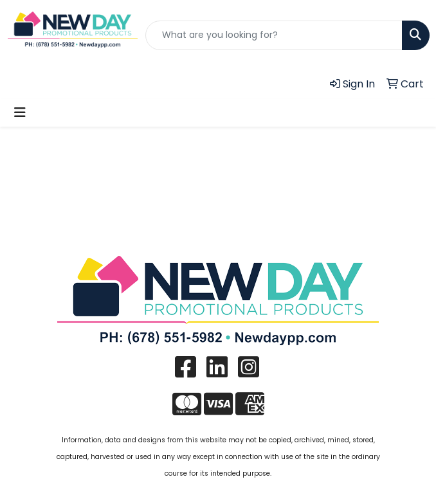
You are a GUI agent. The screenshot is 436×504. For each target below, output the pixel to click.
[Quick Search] (274, 35)
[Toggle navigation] (20, 113)
